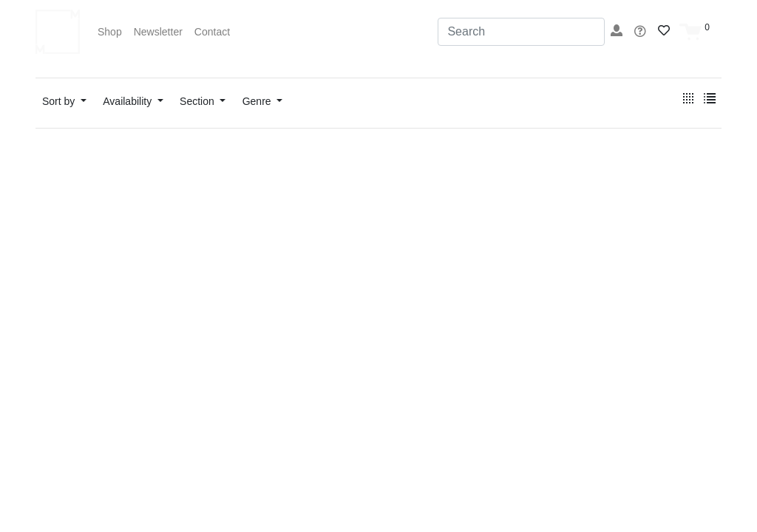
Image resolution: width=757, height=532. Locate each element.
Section (198, 101)
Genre (258, 101)
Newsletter (158, 32)
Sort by (60, 101)
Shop (110, 32)
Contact (212, 32)
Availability (129, 101)
